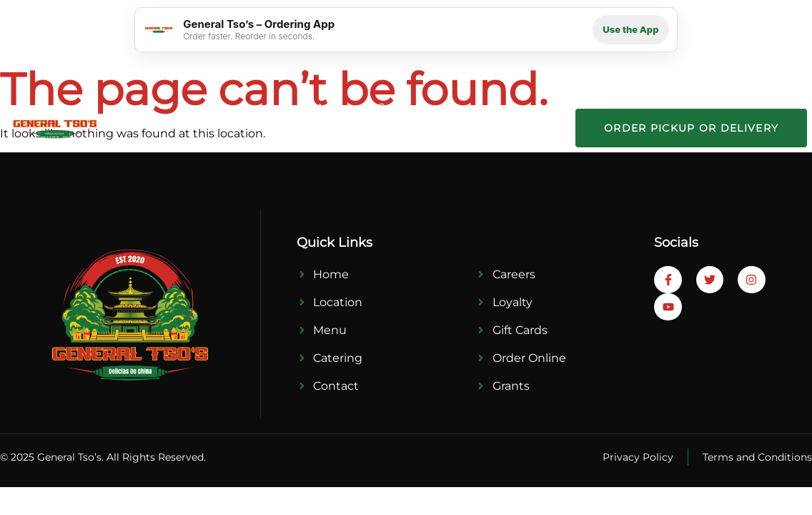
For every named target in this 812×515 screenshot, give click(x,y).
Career (525, 108)
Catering (401, 108)
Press (466, 108)
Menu (335, 108)
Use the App (630, 29)
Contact (533, 148)
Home (195, 108)
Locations (266, 108)
